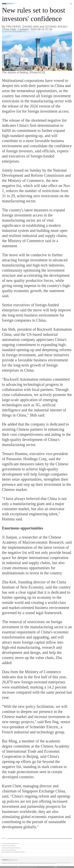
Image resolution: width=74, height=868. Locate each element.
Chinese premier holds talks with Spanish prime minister (11, 844)
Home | (3, 5)
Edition (15, 3)
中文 (19, 867)
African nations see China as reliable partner (9, 846)
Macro (6, 5)
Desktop (55, 867)
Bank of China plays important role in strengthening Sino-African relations (13, 852)
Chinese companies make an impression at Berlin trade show (11, 848)
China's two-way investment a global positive (9, 850)
